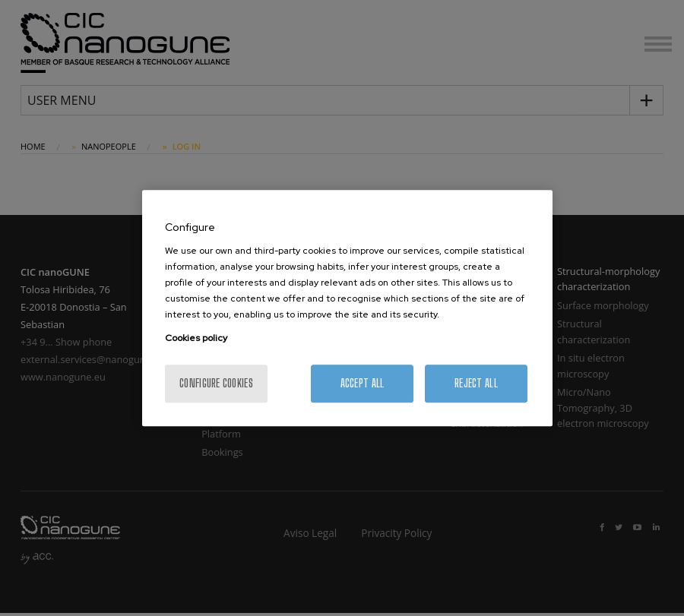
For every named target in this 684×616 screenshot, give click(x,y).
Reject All (476, 383)
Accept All (363, 383)
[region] (347, 308)
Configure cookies (216, 383)
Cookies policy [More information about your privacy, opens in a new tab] (196, 338)
